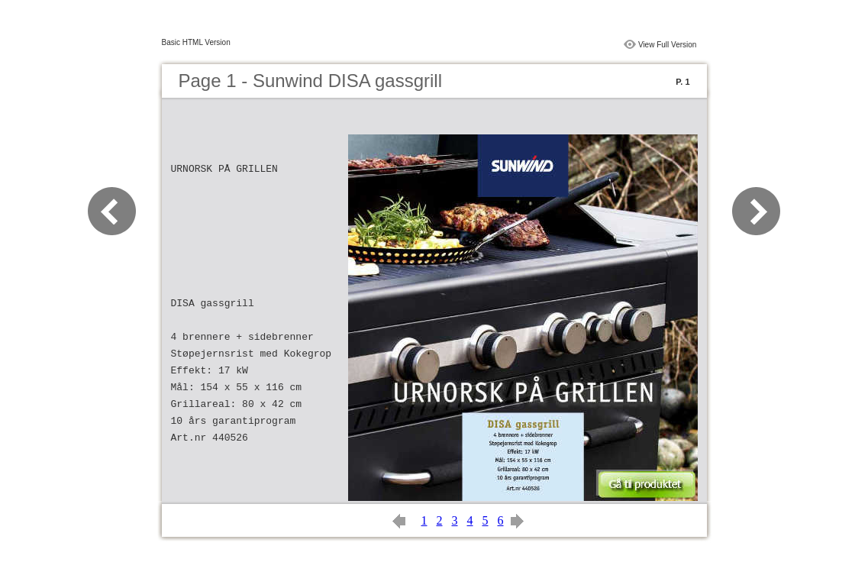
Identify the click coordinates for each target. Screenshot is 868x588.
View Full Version (668, 45)
